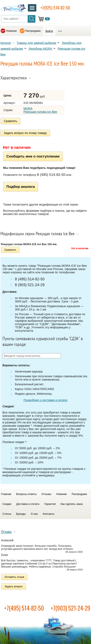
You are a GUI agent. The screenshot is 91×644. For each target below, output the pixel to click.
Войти (49, 31)
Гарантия (50, 504)
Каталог (6, 43)
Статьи (7, 514)
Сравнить (11, 121)
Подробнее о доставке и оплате (45, 400)
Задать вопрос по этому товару (25, 133)
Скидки (7, 504)
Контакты (48, 514)
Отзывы (46, 494)
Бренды (21, 514)
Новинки (11, 31)
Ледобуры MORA (40, 49)
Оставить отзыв (14, 577)
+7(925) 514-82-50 (55, 8)
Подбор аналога (21, 187)
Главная (6, 494)
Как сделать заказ (72, 504)
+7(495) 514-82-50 (24, 608)
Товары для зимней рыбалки (37, 43)
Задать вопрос (14, 586)
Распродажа (33, 31)
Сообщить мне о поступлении (33, 156)
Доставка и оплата (28, 504)
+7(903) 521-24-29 (70, 608)
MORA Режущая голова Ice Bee (40, 110)
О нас (34, 514)
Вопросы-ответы (26, 494)
